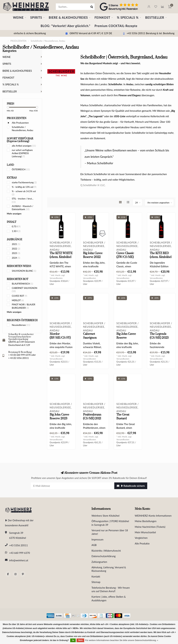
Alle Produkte (142, 543)
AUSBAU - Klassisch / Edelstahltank (23, 208)
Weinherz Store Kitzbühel (105, 516)
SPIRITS (36, 18)
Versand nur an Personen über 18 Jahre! (110, 532)
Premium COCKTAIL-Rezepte (116, 26)
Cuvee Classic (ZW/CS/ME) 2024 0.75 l (125, 257)
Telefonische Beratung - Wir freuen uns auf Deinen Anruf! (111, 589)
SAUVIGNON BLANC (24, 271)
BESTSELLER (155, 18)
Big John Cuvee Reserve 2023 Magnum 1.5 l (59, 419)
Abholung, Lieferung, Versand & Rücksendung (109, 569)
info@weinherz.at (19, 560)
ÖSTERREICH (21, 169)
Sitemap (96, 582)
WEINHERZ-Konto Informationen (153, 516)
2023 (16, 253)
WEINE (18, 18)
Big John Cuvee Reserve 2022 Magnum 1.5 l (93, 257)
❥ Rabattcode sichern (131, 486)
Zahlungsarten (99, 562)
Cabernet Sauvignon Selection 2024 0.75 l (93, 340)
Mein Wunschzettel (145, 532)
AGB (94, 545)
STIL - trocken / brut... (23, 200)
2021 (16, 244)
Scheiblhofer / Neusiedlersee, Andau (22, 129)
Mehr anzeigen (14, 214)
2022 (16, 249)
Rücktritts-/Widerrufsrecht (106, 551)
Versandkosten (56, 278)
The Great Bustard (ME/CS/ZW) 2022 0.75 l (125, 420)
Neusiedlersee (21, 325)
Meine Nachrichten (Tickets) (150, 527)
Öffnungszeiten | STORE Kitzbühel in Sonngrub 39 (110, 523)
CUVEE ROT (19, 296)
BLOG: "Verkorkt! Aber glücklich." (65, 26)
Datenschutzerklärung (104, 556)
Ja (73, 640)
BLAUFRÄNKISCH (22, 284)
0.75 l (16, 226)
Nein (80, 640)
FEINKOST (102, 18)
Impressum (97, 539)
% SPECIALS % (128, 18)
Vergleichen (141, 538)
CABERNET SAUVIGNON (24, 290)
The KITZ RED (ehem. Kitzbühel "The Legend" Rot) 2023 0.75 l (161, 259)
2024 (16, 258)
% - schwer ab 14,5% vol (24, 193)
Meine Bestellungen (146, 521)
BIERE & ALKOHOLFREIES (68, 18)
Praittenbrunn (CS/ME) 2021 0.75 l (92, 419)
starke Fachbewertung (24, 182)
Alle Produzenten (20, 123)
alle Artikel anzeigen (24, 146)
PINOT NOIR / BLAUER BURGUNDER (24, 306)
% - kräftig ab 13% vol (24, 187)
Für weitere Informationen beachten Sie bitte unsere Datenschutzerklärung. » (122, 640)
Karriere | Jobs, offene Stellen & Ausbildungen (109, 598)
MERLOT (18, 300)
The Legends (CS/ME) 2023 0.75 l (159, 338)
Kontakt (96, 576)
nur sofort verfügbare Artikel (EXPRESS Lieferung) (22, 153)
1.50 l (16, 231)
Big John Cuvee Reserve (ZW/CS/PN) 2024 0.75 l (126, 340)
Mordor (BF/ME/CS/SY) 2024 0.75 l (60, 338)
